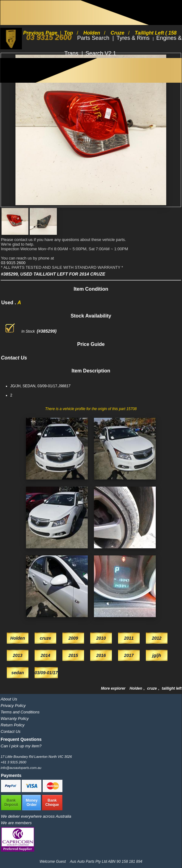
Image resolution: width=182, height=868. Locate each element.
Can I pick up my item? (21, 746)
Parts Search (94, 38)
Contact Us (11, 731)
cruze (152, 688)
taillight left (171, 688)
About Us (9, 699)
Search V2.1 (101, 53)
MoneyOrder (32, 803)
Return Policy (13, 725)
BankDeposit (11, 803)
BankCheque (52, 803)
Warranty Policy (15, 718)
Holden (136, 688)
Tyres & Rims (134, 38)
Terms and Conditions (20, 712)
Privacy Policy (13, 706)
